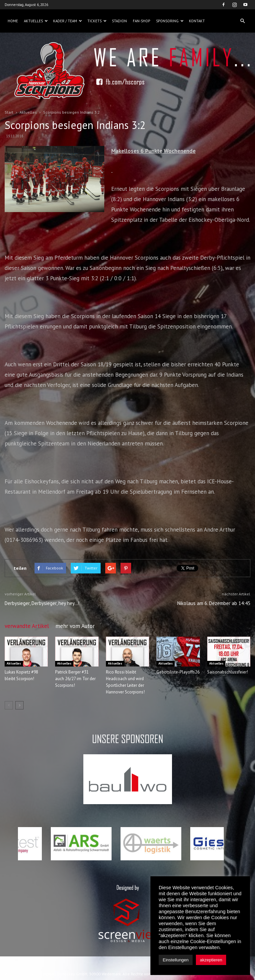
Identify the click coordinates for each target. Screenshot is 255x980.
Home (13, 21)
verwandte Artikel (27, 626)
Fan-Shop (141, 21)
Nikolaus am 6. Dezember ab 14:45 (214, 603)
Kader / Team (68, 21)
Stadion (119, 21)
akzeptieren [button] (211, 960)
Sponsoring (170, 21)
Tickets (97, 21)
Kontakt (197, 21)
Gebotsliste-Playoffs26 (178, 672)
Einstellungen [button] (176, 960)
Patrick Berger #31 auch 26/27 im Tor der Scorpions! (75, 679)
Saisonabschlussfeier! (228, 672)
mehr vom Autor (75, 626)
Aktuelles (36, 21)
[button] (242, 21)
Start (9, 112)
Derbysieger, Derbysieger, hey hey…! (42, 603)
